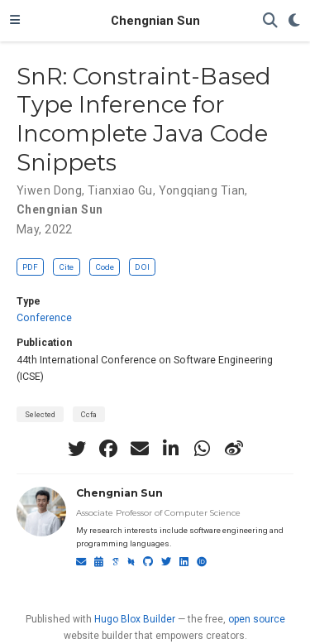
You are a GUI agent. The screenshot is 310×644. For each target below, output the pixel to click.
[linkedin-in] (171, 449)
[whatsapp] (203, 449)
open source (257, 619)
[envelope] (140, 449)
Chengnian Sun (155, 21)
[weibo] (234, 449)
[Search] (270, 21)
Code (105, 267)
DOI (142, 267)
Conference (44, 318)
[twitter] (77, 449)
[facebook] (108, 449)
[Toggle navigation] (15, 21)
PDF (30, 267)
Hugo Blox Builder (135, 619)
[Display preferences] (294, 21)
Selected (40, 414)
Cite (66, 267)
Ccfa (89, 414)
